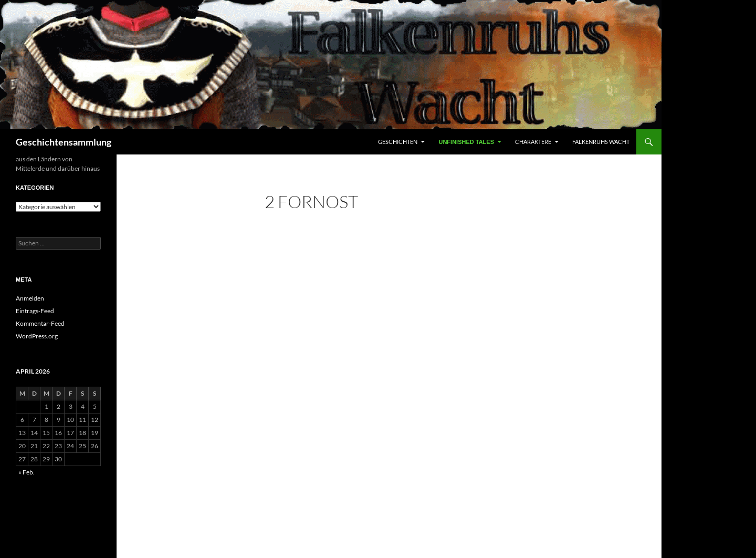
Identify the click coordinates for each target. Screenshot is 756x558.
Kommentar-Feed (40, 323)
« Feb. (27, 472)
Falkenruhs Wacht (601, 142)
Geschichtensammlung (64, 142)
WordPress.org (37, 336)
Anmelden (30, 298)
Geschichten (398, 142)
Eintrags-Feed (35, 311)
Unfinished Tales (466, 142)
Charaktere (533, 142)
